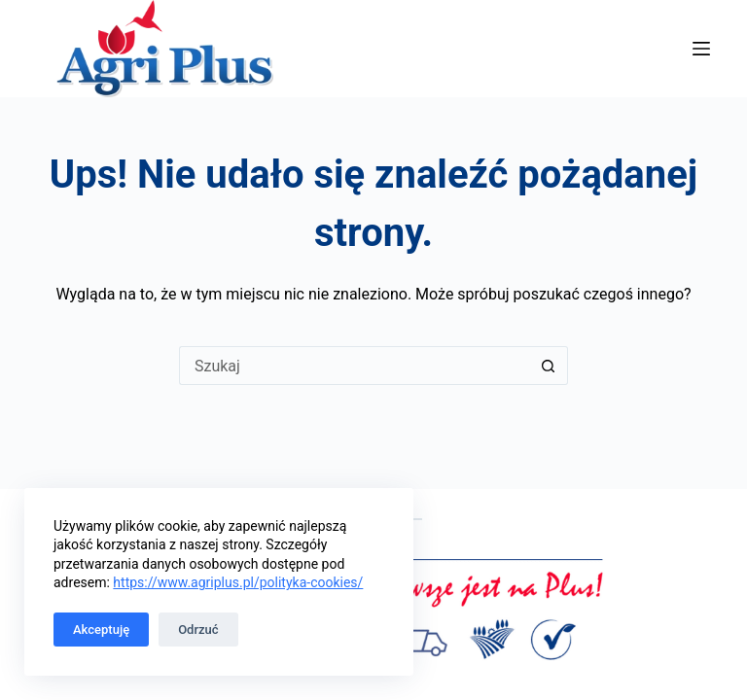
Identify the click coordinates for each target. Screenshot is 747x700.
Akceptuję (101, 630)
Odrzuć (198, 630)
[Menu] (701, 49)
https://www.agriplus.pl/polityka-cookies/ (238, 582)
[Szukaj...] (354, 366)
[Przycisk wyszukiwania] (549, 366)
